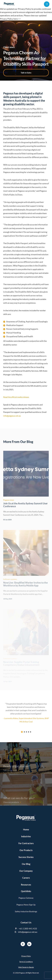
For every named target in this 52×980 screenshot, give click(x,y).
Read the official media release (16, 397)
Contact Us (26, 922)
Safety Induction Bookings (26, 911)
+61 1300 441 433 (28, 928)
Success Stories (26, 857)
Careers (26, 878)
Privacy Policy (26, 956)
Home (26, 829)
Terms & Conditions (26, 962)
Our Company (26, 871)
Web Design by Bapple (26, 967)
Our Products (26, 850)
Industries (26, 836)
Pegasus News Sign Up (26, 905)
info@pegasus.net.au (12, 416)
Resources (26, 885)
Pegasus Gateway (26, 898)
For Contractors (26, 843)
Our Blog (26, 864)
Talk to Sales (26, 73)
